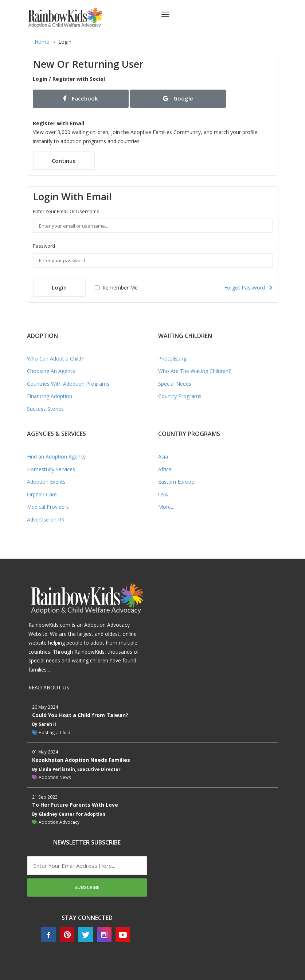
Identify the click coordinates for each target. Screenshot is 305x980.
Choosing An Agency (51, 371)
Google (178, 98)
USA (163, 494)
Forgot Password (248, 288)
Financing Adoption (50, 396)
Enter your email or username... (68, 211)
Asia (163, 456)
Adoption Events (46, 482)
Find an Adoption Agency (56, 456)
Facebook (81, 98)
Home (42, 42)
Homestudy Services (51, 469)
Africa (165, 469)
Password (44, 246)
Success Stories (45, 409)
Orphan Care (42, 494)
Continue (64, 161)
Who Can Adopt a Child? (55, 359)
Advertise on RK (46, 519)
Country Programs (180, 396)
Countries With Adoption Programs (68, 384)
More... (166, 507)
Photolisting (172, 359)
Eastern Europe (176, 482)
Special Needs (175, 384)
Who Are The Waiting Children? (194, 371)
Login (59, 287)
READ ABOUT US (49, 687)
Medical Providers (48, 507)
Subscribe (87, 887)
